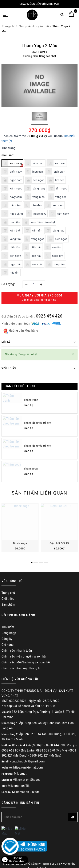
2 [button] (36, 563)
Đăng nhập (9, 633)
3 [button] (41, 563)
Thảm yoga (31, 469)
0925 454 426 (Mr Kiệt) (28, 745)
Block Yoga (20, 543)
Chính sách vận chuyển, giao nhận (24, 656)
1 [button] (32, 563)
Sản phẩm (8, 605)
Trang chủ (8, 593)
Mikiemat (20, 774)
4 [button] (46, 563)
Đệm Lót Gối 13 (59, 543)
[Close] (73, 354)
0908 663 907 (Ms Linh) (18, 750)
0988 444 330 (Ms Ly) (61, 745)
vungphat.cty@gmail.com (27, 761)
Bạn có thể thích (20, 386)
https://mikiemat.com (28, 767)
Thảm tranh (31, 400)
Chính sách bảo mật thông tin (21, 668)
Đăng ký (7, 639)
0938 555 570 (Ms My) (52, 750)
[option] (39, 85)
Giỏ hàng (7, 645)
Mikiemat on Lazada (26, 792)
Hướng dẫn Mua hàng (20, 331)
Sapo (48, 863)
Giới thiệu (8, 599)
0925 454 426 (49, 316)
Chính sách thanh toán (17, 651)
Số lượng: (8, 284)
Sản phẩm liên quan (39, 493)
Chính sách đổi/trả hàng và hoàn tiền (26, 662)
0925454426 (18, 861)
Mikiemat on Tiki (19, 786)
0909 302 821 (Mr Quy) (46, 756)
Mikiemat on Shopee (27, 780)
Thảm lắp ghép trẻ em (37, 423)
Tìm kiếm (8, 627)
